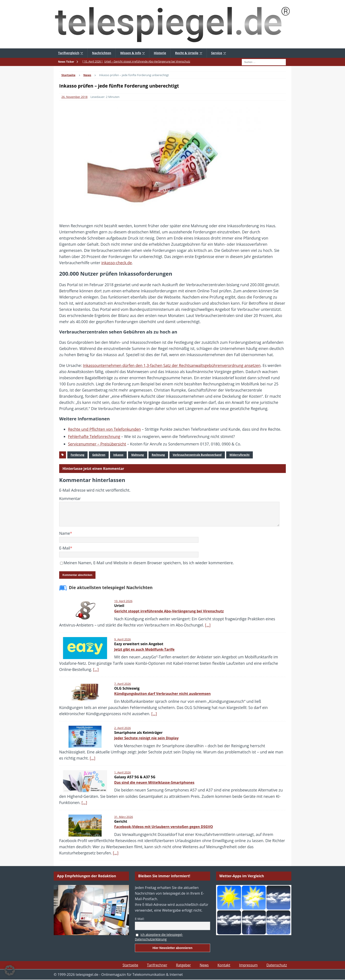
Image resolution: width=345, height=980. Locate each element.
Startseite (130, 965)
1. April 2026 (122, 772)
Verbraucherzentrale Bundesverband (197, 455)
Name (65, 533)
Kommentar (70, 498)
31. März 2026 (124, 817)
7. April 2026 (122, 684)
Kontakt (224, 965)
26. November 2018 (74, 97)
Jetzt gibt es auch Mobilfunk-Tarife (144, 649)
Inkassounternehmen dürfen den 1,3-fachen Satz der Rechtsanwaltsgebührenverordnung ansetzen (172, 365)
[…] (208, 625)
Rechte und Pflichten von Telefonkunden (104, 429)
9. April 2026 (122, 639)
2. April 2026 (122, 728)
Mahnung (138, 455)
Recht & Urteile (187, 53)
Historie (160, 53)
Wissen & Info (131, 53)
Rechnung (158, 455)
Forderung (77, 455)
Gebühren (99, 455)
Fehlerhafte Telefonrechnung (94, 436)
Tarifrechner (157, 965)
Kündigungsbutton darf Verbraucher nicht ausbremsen (162, 694)
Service (217, 53)
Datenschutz (277, 965)
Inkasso (118, 455)
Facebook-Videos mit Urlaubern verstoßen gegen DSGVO (164, 827)
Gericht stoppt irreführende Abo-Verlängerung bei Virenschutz (169, 611)
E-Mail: (140, 919)
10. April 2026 (123, 601)
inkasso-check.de (117, 263)
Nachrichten (102, 53)
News (204, 965)
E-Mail (65, 548)
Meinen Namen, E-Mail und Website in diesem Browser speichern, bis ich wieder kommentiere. (149, 563)
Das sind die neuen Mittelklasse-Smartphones (154, 782)
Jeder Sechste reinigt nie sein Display (146, 738)
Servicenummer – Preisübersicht (97, 444)
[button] (10, 970)
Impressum (248, 965)
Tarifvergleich (69, 53)
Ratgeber (183, 965)
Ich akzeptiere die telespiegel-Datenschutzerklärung (159, 937)
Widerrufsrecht (239, 455)
